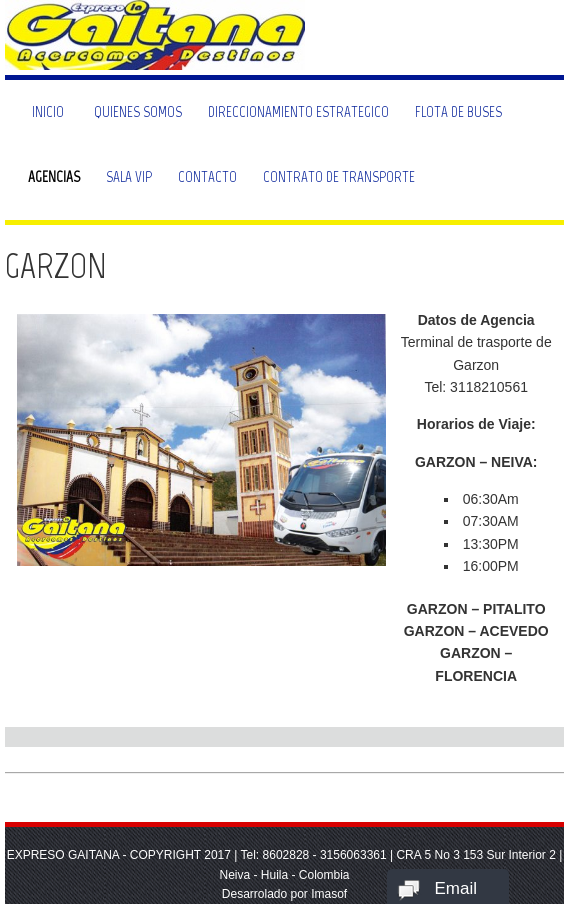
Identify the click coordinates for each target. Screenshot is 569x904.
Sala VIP (129, 177)
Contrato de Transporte (339, 177)
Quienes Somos (138, 112)
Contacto (207, 177)
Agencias (54, 177)
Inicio (48, 112)
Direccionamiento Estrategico (298, 112)
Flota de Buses (458, 112)
